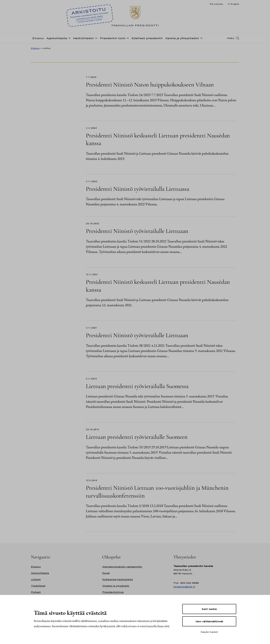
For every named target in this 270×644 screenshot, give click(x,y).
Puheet (36, 592)
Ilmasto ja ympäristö (116, 586)
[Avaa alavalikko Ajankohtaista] (69, 38)
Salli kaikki (209, 609)
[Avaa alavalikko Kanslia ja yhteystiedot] (201, 38)
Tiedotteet (38, 586)
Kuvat (106, 573)
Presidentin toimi (113, 38)
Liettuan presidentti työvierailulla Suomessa (138, 386)
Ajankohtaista (57, 38)
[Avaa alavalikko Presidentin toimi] (127, 38)
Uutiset (36, 579)
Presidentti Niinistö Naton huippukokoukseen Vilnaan (150, 85)
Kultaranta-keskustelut (118, 579)
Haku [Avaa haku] (231, 38)
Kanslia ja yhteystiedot (182, 38)
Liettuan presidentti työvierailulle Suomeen (137, 437)
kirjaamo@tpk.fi (184, 587)
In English (233, 4)
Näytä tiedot (209, 632)
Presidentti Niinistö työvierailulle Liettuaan (137, 231)
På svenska (216, 4)
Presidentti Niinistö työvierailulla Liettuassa (138, 189)
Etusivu (38, 38)
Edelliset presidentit (147, 38)
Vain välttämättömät (209, 621)
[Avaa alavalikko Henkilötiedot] (95, 38)
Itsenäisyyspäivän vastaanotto (122, 567)
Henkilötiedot (83, 38)
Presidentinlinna (113, 592)
